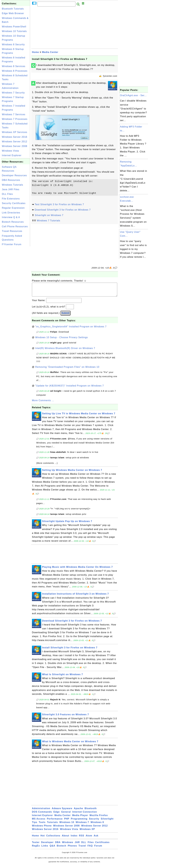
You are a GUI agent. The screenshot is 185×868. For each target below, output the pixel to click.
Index (74, 839)
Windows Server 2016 (15, 137)
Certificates (102, 845)
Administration (41, 811)
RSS (82, 839)
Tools (42, 825)
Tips (35, 825)
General (66, 815)
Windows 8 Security (13, 44)
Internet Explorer (12, 155)
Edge (57, 815)
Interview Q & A (11, 217)
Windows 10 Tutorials (14, 31)
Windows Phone (42, 829)
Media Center (50, 52)
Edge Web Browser (13, 13)
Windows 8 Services (14, 66)
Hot (43, 839)
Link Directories (11, 213)
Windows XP (87, 832)
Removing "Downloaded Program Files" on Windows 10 (67, 370)
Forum (98, 849)
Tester (36, 845)
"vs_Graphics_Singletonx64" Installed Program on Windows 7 (71, 329)
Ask (96, 839)
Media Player (80, 818)
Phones (72, 849)
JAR (77, 845)
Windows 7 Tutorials (48, 221)
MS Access (39, 822)
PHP (67, 822)
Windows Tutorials (13, 185)
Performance (55, 822)
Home (35, 52)
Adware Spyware (62, 811)
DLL (84, 845)
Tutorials (52, 825)
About (66, 839)
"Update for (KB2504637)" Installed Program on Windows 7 (70, 389)
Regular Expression (13, 208)
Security (94, 822)
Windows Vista (10, 151)
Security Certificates (14, 203)
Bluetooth (91, 811)
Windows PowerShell (14, 27)
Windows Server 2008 (15, 146)
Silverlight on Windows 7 (49, 215)
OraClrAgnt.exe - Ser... (133, 95)
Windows (68, 845)
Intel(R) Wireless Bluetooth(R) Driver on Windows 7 (65, 351)
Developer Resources (14, 175)
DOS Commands (42, 815)
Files (91, 845)
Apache (78, 811)
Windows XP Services (15, 132)
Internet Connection (85, 815)
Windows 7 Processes (15, 119)
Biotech (62, 849)
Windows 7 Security (13, 93)
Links (45, 849)
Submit (65, 316)
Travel (82, 849)
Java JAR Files (11, 189)
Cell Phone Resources (15, 226)
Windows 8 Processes (15, 71)
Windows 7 (82, 825)
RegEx (36, 849)
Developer (47, 845)
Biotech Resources (13, 222)
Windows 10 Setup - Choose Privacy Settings (62, 340)
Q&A (53, 849)
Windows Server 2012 (15, 142)
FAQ (90, 849)
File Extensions (11, 199)
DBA (58, 845)
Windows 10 (67, 825)
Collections (53, 839)
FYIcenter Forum (12, 244)
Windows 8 (97, 825)
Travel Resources (12, 231)
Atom (89, 839)
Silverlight (107, 822)
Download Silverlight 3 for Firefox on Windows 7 (63, 210)
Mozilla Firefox (99, 818)
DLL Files (7, 194)
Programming (79, 822)
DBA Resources (11, 180)
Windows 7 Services (14, 114)
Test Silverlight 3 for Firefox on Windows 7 (59, 204)
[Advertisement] (16, 290)
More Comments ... (43, 403)
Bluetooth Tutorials (13, 9)
